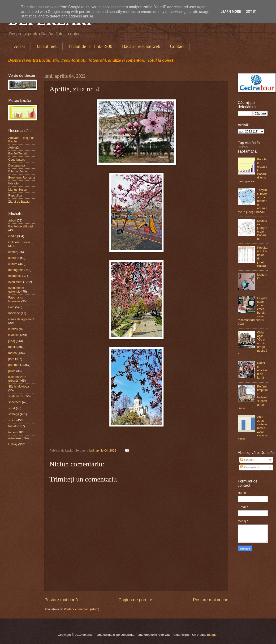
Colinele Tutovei (19, 242)
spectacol (15, 402)
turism (12, 432)
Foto (11, 307)
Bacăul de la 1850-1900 (90, 46)
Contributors (17, 160)
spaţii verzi (15, 396)
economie (15, 276)
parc (11, 359)
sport (12, 408)
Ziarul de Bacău (19, 202)
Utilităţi (13, 444)
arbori (12, 220)
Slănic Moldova (19, 386)
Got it (251, 12)
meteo (13, 353)
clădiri (12, 236)
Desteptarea (17, 165)
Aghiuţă (13, 147)
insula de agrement (21, 319)
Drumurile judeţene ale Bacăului (262, 230)
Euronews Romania (22, 177)
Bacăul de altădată (21, 226)
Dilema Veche (18, 171)
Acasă (20, 46)
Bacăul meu (46, 46)
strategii (14, 414)
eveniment (15, 282)
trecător (13, 426)
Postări (247, 460)
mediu (12, 347)
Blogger (212, 635)
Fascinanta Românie (16, 299)
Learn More (231, 12)
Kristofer (14, 183)
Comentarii (250, 467)
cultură (13, 264)
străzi (12, 420)
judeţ (12, 341)
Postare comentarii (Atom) (82, 609)
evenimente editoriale (16, 290)
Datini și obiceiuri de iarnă (262, 370)
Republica (15, 195)
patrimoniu (15, 365)
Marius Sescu (17, 190)
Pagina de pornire (135, 600)
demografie (16, 270)
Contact (177, 46)
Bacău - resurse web (141, 46)
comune (14, 258)
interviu (13, 329)
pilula (12, 371)
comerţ (13, 252)
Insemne (14, 313)
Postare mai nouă (61, 600)
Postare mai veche (211, 600)
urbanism (15, 438)
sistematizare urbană (17, 379)
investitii (14, 335)
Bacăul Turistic (18, 153)
